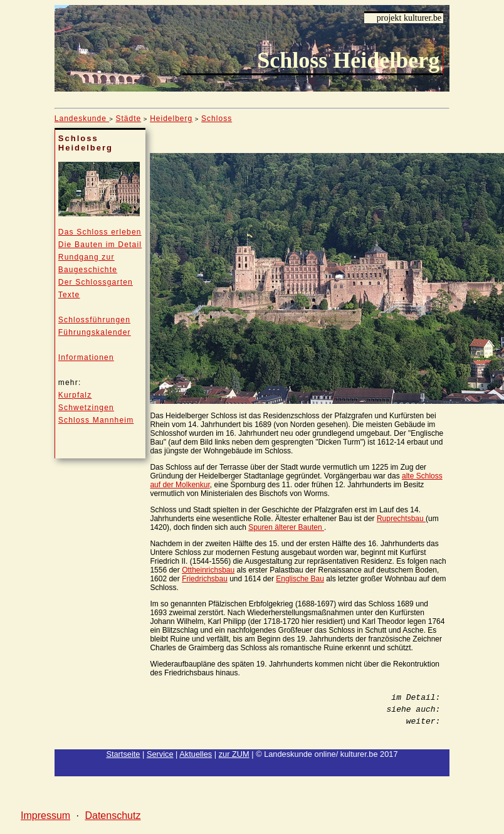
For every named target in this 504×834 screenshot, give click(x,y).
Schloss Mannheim (96, 420)
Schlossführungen (94, 320)
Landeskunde (82, 119)
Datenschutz (113, 816)
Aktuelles (196, 754)
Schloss (217, 119)
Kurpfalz (75, 395)
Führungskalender (95, 332)
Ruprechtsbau (401, 519)
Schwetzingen (86, 408)
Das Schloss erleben (100, 232)
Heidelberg (171, 119)
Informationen (86, 357)
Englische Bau (300, 579)
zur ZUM (234, 754)
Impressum (45, 816)
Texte (69, 295)
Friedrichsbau (205, 579)
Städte (128, 119)
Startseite (123, 754)
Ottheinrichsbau (208, 570)
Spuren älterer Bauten (286, 527)
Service (160, 754)
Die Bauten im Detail (100, 245)
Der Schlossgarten (96, 282)
